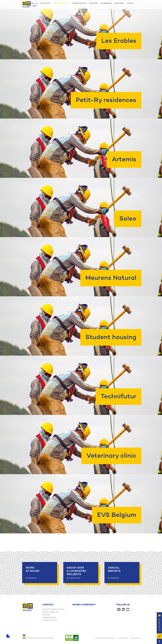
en (35, 6)
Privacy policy (123, 638)
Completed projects (61, 3)
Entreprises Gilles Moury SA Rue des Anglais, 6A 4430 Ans (53, 612)
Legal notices (135, 638)
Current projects (79, 3)
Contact (130, 3)
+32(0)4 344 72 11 (50, 620)
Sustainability (106, 3)
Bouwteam (93, 3)
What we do (45, 3)
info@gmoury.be (49, 617)
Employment (119, 3)
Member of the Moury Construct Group (38, 638)
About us (34, 3)
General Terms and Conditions (105, 638)
